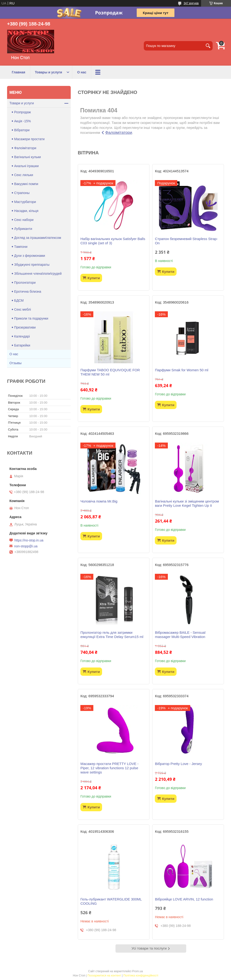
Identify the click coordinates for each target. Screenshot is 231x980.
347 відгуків (191, 3)
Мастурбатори (25, 202)
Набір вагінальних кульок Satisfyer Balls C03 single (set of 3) (113, 241)
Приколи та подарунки (31, 318)
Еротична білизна (28, 291)
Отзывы (15, 363)
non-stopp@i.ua (26, 546)
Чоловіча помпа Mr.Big (99, 501)
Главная (19, 72)
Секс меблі (23, 309)
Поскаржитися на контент (104, 976)
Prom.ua (138, 971)
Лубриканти (23, 229)
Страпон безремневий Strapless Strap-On (186, 241)
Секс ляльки (24, 175)
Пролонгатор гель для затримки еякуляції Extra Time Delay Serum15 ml (112, 635)
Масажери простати (29, 139)
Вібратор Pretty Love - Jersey (178, 764)
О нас (82, 72)
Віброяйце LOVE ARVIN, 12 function (184, 899)
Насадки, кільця (26, 211)
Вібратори (22, 130)
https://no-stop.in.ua (29, 540)
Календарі (22, 336)
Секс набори (24, 220)
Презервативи (25, 327)
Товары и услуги (48, 72)
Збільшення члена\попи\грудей (38, 274)
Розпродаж (23, 112)
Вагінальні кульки (27, 157)
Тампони (21, 247)
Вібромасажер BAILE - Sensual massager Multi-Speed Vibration (180, 635)
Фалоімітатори (119, 133)
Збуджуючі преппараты (32, 265)
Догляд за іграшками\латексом (38, 238)
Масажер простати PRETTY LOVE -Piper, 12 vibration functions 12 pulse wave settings (109, 768)
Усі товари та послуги (149, 948)
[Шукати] (208, 46)
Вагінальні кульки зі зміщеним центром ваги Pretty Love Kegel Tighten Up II (187, 503)
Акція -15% (23, 121)
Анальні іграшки (26, 166)
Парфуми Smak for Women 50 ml (181, 370)
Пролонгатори (25, 283)
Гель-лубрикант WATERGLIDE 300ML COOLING (111, 901)
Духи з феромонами (30, 256)
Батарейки (22, 345)
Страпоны (22, 193)
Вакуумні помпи (26, 184)
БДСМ (19, 300)
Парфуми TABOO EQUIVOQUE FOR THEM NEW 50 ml (110, 372)
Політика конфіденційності (141, 976)
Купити (94, 278)
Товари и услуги (22, 103)
